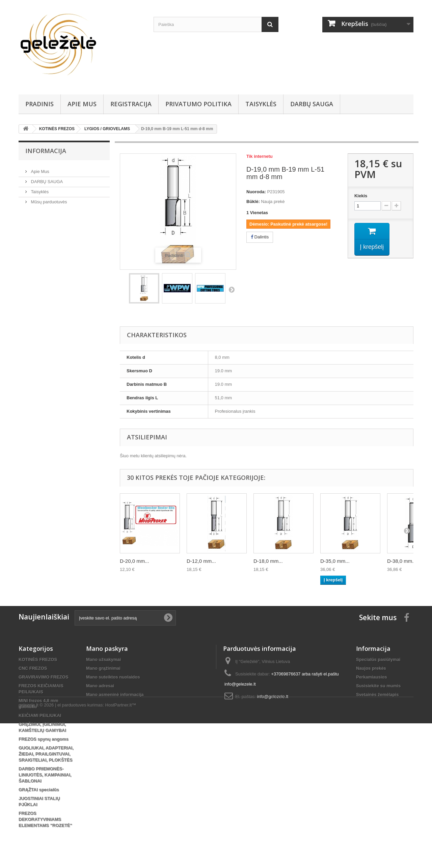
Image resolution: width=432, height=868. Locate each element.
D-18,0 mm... (268, 561)
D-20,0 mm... (134, 561)
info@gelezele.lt (273, 697)
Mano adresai (100, 686)
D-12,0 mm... (201, 561)
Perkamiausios (372, 677)
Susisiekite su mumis (378, 686)
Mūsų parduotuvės (48, 199)
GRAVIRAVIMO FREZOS (44, 677)
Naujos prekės (371, 668)
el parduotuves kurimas (80, 850)
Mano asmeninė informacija (115, 695)
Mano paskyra (107, 648)
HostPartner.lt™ (121, 850)
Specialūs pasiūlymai (378, 659)
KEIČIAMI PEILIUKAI (40, 715)
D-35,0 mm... (335, 561)
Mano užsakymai (103, 659)
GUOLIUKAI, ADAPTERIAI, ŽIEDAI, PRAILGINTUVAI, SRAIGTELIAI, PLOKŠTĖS (46, 754)
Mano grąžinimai (103, 668)
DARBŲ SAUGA (312, 104)
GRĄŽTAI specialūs (39, 790)
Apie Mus (82, 104)
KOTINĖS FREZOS (38, 659)
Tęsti (232, 289)
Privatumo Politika (198, 104)
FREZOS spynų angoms (44, 739)
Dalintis (260, 237)
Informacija (46, 151)
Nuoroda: (256, 192)
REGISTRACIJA (131, 104)
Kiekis (361, 196)
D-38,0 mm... (402, 561)
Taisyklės (261, 104)
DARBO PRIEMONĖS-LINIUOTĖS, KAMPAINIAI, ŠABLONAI (45, 775)
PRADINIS (39, 104)
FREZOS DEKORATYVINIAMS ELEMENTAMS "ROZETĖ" (45, 819)
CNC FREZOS (33, 668)
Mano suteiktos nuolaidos (113, 677)
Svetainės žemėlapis (377, 695)
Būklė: (253, 201)
